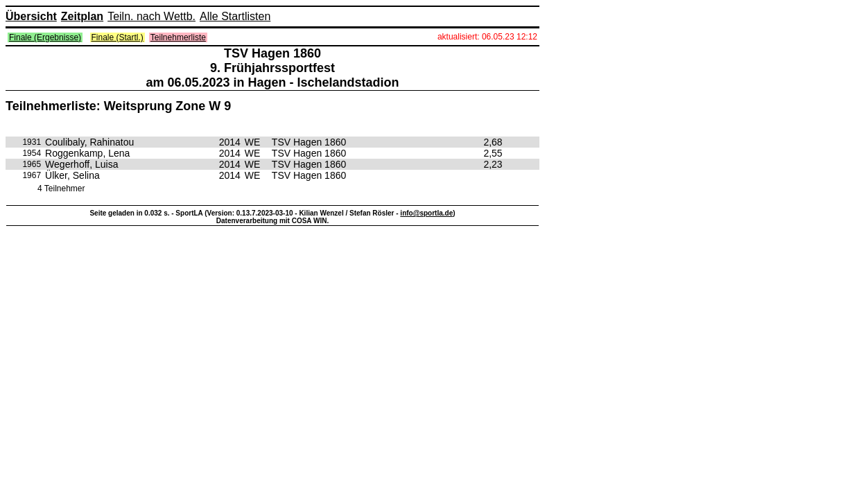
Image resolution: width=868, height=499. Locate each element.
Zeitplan (82, 16)
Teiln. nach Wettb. (151, 16)
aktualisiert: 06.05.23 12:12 (487, 37)
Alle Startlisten (235, 16)
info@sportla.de (426, 213)
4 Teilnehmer (61, 189)
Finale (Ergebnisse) (45, 37)
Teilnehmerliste (178, 37)
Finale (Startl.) (118, 37)
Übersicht (31, 16)
